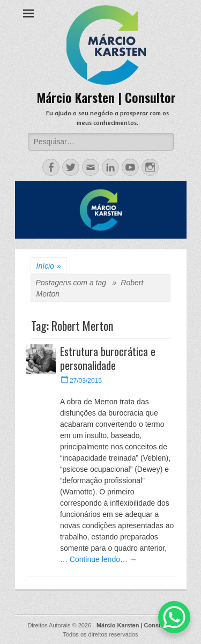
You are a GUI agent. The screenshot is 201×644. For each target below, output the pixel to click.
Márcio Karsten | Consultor (106, 97)
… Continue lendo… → (99, 559)
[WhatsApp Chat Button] (174, 617)
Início (49, 266)
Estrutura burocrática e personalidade (108, 358)
